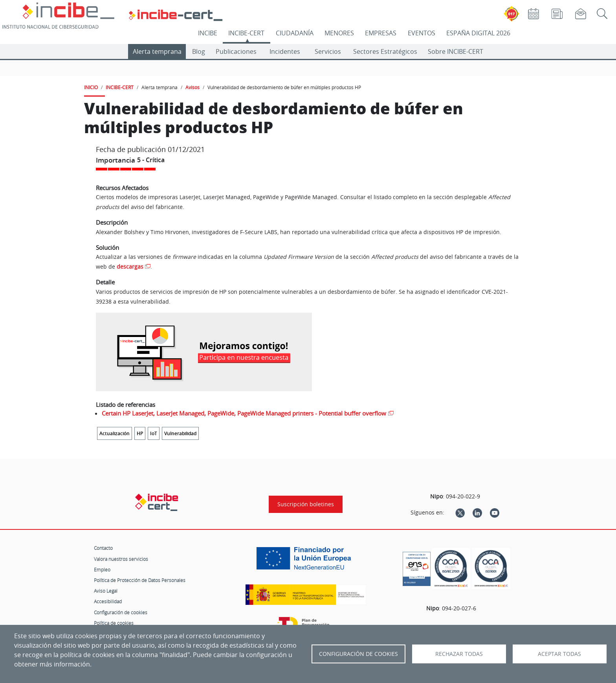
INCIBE (208, 33)
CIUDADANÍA (295, 33)
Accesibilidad (108, 601)
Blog (199, 51)
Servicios (328, 51)
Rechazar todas (459, 654)
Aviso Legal (106, 591)
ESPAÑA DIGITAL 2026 (478, 33)
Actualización (115, 433)
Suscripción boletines (306, 504)
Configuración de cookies (121, 612)
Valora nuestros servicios (121, 559)
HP (140, 433)
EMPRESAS (381, 33)
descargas (130, 266)
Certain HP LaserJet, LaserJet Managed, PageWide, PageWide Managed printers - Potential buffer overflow (244, 413)
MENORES (339, 33)
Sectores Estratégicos (385, 51)
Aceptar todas (559, 654)
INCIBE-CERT (246, 33)
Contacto (103, 548)
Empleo (102, 569)
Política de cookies (114, 623)
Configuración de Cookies (358, 654)
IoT (154, 433)
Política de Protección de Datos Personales (140, 580)
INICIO (91, 87)
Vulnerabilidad (180, 433)
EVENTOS (422, 33)
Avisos (192, 87)
